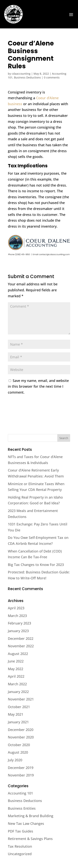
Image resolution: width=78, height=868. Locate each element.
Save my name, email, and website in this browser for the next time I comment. (38, 386)
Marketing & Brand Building (31, 816)
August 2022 (18, 654)
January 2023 (18, 631)
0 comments (52, 77)
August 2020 (18, 752)
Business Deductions (27, 77)
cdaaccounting (21, 74)
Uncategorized (20, 854)
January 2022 (18, 692)
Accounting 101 (20, 793)
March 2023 (17, 616)
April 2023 (16, 608)
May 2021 (16, 714)
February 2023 (19, 623)
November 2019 (21, 775)
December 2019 (21, 768)
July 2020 (15, 760)
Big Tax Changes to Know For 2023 (36, 565)
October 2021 (19, 707)
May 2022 (16, 669)
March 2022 (17, 684)
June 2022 (16, 661)
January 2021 (18, 722)
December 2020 (21, 730)
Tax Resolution (20, 846)
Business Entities (22, 808)
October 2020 (19, 745)
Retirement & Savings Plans (30, 839)
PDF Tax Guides (21, 831)
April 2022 (16, 676)
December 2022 (21, 638)
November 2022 (21, 646)
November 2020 (21, 737)
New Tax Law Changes (26, 823)
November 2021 (21, 699)
